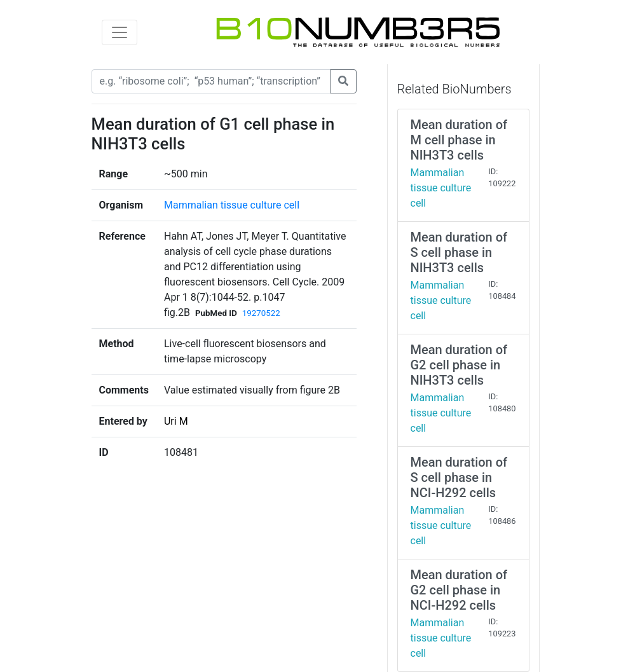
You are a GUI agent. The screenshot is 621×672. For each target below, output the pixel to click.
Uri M (176, 421)
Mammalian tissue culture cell (232, 205)
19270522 (261, 313)
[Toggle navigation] (119, 32)
